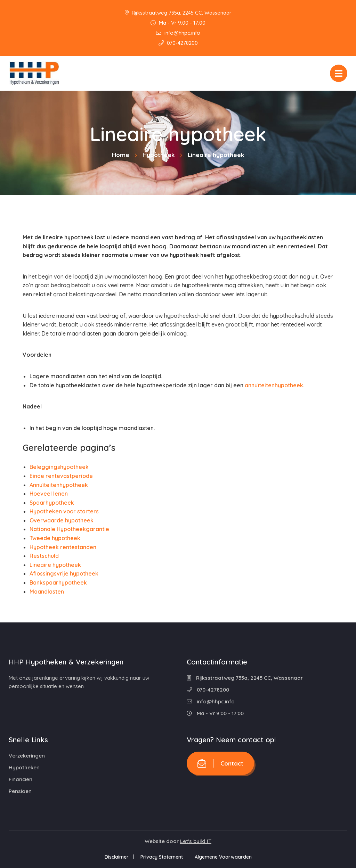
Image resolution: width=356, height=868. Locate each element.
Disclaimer (117, 857)
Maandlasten (47, 592)
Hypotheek (159, 155)
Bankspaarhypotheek (58, 582)
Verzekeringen (27, 756)
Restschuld (44, 556)
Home (121, 155)
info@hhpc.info (178, 33)
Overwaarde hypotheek (62, 520)
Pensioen (20, 791)
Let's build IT (196, 841)
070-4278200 (178, 43)
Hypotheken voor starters (64, 511)
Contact (220, 763)
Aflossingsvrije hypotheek (64, 573)
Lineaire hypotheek (55, 565)
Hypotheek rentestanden (63, 547)
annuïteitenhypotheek (274, 385)
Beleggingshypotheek (59, 467)
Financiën (21, 779)
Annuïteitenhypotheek (59, 485)
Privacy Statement (162, 857)
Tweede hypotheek (55, 538)
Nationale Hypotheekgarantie (69, 529)
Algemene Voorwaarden (223, 857)
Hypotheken (24, 767)
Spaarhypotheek (52, 503)
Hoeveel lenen (49, 494)
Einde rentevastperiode (61, 476)
